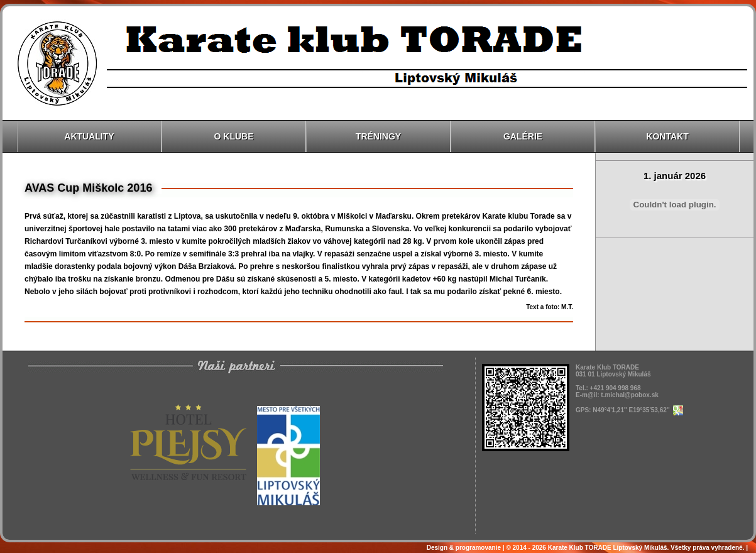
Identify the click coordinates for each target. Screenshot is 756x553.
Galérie (523, 136)
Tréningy (378, 136)
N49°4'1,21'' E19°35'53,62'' (638, 410)
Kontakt (667, 136)
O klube (234, 136)
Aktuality (89, 136)
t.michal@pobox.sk (629, 395)
